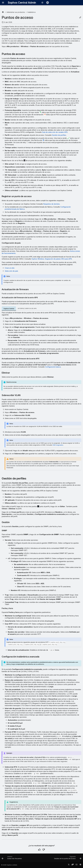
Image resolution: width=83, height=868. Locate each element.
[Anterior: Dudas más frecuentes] (12, 858)
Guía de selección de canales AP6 (55, 132)
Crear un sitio (10, 268)
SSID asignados (58, 445)
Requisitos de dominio (51, 204)
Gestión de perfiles (59, 135)
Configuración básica (53, 367)
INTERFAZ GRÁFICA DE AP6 (27, 308)
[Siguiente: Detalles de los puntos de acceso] (67, 858)
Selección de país (11, 271)
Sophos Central (9, 309)
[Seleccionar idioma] (48, 3)
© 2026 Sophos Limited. (9, 865)
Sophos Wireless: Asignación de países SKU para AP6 (52, 259)
